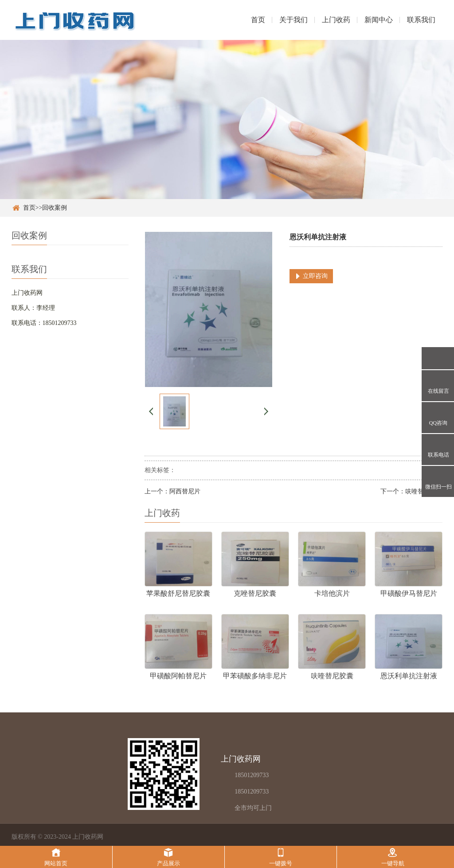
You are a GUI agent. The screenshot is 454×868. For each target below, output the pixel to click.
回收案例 (55, 208)
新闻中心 (379, 20)
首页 (258, 20)
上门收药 (336, 20)
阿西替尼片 (185, 491)
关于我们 (294, 20)
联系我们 (421, 20)
